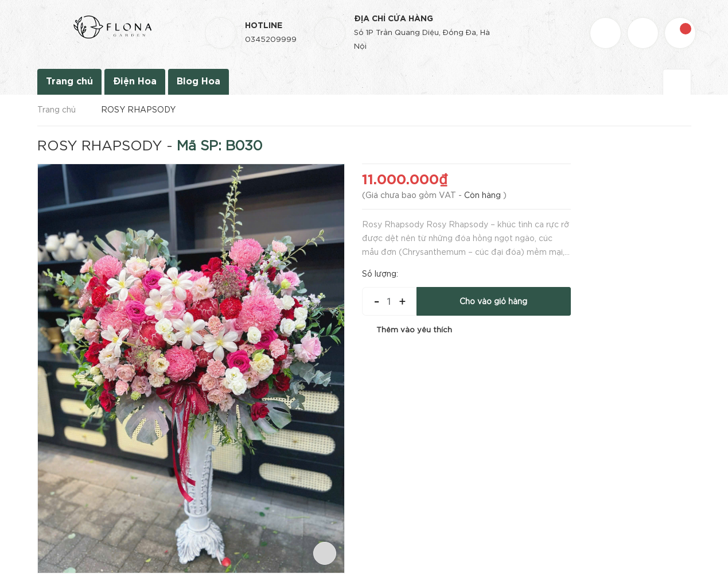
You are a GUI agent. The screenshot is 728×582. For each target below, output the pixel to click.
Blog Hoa (198, 82)
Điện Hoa (135, 82)
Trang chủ (69, 82)
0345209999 (271, 40)
